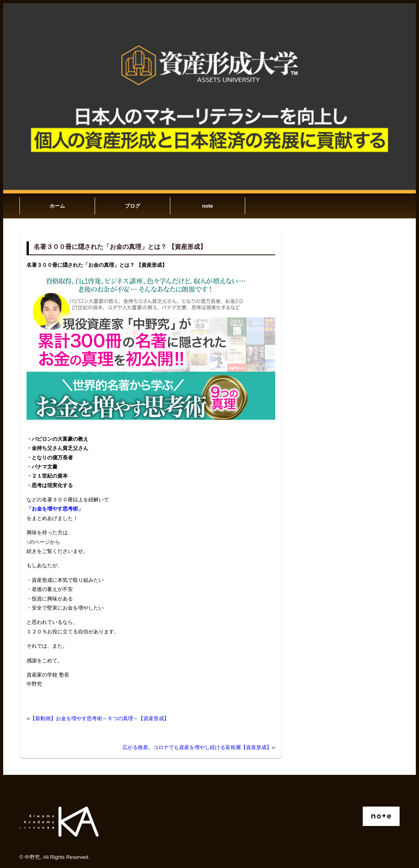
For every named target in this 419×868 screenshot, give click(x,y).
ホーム (57, 206)
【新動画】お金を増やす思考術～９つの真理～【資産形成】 (100, 718)
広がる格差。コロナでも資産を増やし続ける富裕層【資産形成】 (197, 747)
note (207, 206)
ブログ (132, 206)
